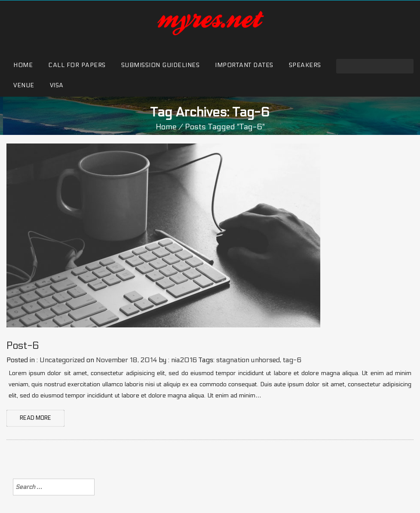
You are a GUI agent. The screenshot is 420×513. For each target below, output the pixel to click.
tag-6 (292, 360)
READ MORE (35, 418)
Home (23, 65)
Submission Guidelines (161, 65)
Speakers (305, 65)
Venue (24, 85)
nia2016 (184, 360)
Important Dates (244, 65)
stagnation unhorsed (248, 360)
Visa (57, 85)
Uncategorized (62, 360)
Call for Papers (77, 65)
